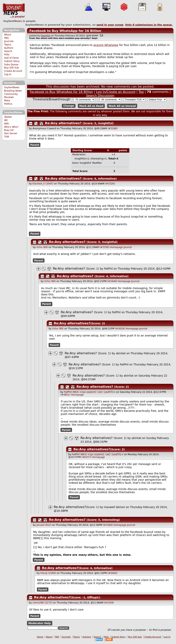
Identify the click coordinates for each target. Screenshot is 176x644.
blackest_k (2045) (43, 184)
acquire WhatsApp (106, 45)
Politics (8, 104)
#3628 (120, 329)
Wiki (7, 124)
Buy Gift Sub (11, 68)
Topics (8, 45)
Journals (9, 41)
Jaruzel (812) (44, 525)
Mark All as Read (91, 106)
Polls (7, 55)
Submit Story (12, 61)
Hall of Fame (11, 58)
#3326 (110, 184)
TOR (7, 137)
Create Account (13, 71)
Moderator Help (40, 623)
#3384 (108, 525)
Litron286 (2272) (42, 603)
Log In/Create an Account (116, 92)
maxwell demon (115, 507)
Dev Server (11, 133)
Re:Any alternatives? (63, 123)
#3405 (112, 573)
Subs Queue (11, 65)
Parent (35, 145)
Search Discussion (100, 96)
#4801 (65, 395)
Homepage (116, 247)
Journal (128, 247)
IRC (6, 120)
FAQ (6, 38)
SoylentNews (14, 11)
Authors (9, 48)
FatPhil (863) (71, 392)
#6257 (87, 457)
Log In (8, 74)
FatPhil (108, 269)
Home (40, 637)
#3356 (104, 247)
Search (8, 51)
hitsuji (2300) (48, 573)
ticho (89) (42, 247)
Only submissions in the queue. (149, 25)
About (8, 35)
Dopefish (46, 36)
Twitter (8, 117)
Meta (7, 101)
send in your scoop (110, 25)
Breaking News (13, 91)
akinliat (121, 353)
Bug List (9, 130)
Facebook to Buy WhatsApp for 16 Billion (65, 31)
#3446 (112, 281)
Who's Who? (11, 127)
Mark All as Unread (122, 106)
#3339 (109, 603)
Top (141, 92)
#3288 (113, 129)
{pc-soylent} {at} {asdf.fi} (98, 392)
